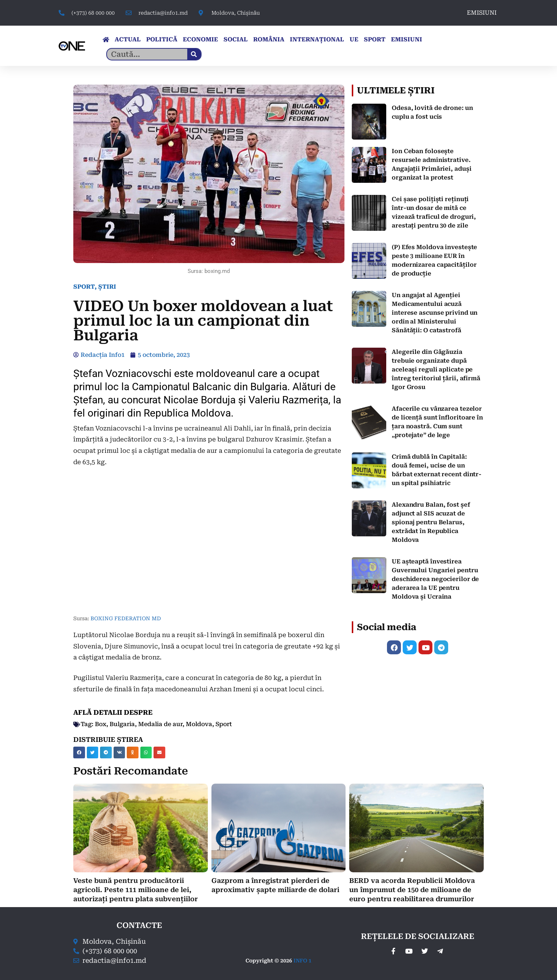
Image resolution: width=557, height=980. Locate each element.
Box (101, 724)
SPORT (375, 39)
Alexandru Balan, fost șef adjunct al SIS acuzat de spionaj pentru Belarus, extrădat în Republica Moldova (431, 522)
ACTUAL (128, 39)
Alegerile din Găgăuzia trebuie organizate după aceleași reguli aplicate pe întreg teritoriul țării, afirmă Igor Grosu (436, 369)
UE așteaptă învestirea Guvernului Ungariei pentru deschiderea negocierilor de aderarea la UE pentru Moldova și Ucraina (435, 579)
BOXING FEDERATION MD (126, 618)
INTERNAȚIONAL (317, 39)
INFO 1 (303, 961)
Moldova (199, 724)
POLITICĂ (162, 39)
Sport (224, 724)
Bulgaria (122, 724)
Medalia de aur (160, 724)
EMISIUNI (482, 13)
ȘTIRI (107, 287)
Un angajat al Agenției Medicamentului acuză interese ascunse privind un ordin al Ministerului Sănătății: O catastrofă (435, 313)
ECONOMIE (200, 39)
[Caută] (194, 54)
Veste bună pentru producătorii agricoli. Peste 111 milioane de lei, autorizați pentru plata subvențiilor (136, 890)
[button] (79, 752)
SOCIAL (236, 39)
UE (354, 39)
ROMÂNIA (269, 39)
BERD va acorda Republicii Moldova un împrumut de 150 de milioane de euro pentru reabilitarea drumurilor (412, 890)
